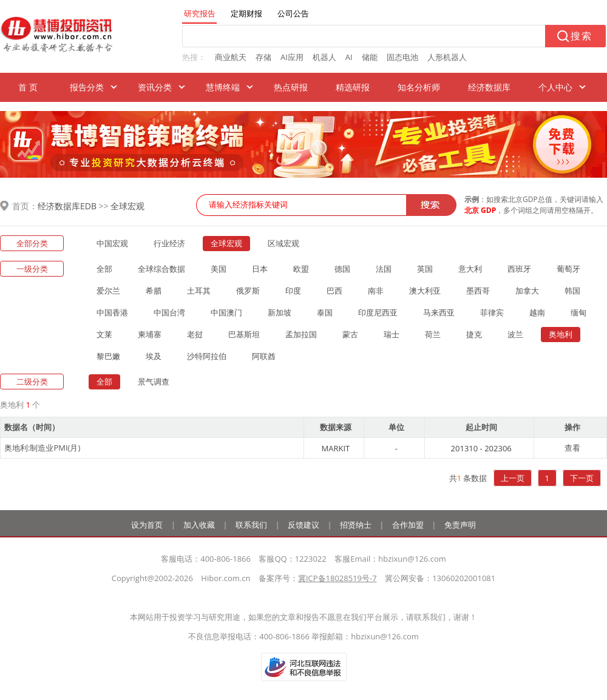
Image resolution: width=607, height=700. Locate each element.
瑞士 (392, 334)
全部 (104, 269)
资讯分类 (155, 87)
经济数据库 (489, 87)
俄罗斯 (248, 291)
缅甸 (578, 312)
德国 (342, 269)
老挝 (195, 334)
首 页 (28, 87)
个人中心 (555, 87)
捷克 (474, 334)
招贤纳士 (356, 525)
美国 (219, 269)
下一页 (582, 478)
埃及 (154, 356)
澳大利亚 (425, 291)
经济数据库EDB (67, 206)
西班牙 (519, 269)
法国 (384, 269)
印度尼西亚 (378, 312)
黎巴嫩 (108, 356)
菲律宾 (492, 312)
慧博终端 (223, 87)
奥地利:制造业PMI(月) (42, 448)
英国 (425, 269)
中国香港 (112, 312)
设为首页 (147, 525)
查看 (572, 448)
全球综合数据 (161, 269)
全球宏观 (127, 206)
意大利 (470, 269)
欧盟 (301, 269)
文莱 (104, 334)
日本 (260, 269)
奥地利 (561, 334)
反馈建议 (303, 525)
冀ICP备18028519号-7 (337, 578)
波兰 (515, 334)
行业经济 (169, 243)
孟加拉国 (301, 334)
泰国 (325, 312)
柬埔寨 (150, 334)
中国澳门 (226, 312)
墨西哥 (478, 291)
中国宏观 (112, 243)
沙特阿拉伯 (207, 356)
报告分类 (87, 87)
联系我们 (251, 525)
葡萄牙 (568, 269)
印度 (293, 291)
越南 (537, 312)
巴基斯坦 (244, 334)
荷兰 (433, 334)
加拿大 (527, 291)
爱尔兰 (108, 291)
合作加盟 (408, 525)
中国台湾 (169, 312)
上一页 (513, 478)
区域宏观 (283, 243)
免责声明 (460, 525)
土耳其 (199, 291)
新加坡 (280, 312)
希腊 (154, 291)
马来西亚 (439, 312)
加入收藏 (199, 525)
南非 (376, 291)
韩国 (572, 291)
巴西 (334, 291)
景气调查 (154, 382)
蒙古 (350, 334)
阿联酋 (264, 356)
